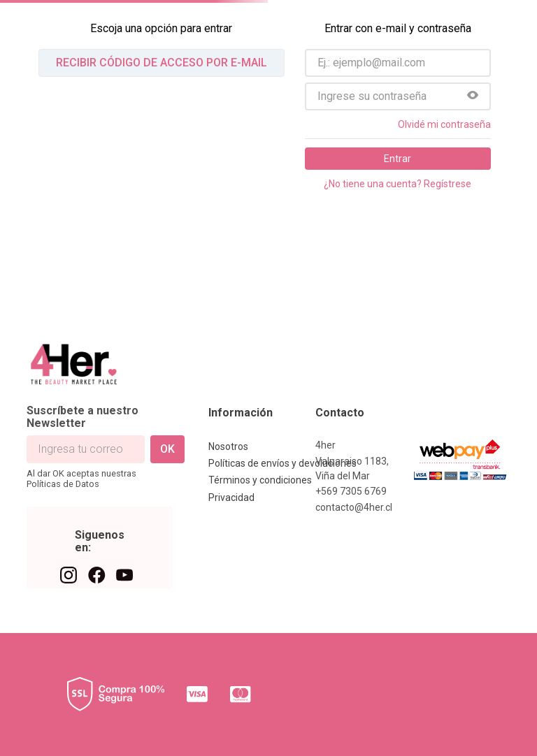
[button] (473, 96)
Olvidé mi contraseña (444, 124)
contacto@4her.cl (354, 507)
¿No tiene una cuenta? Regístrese (398, 184)
